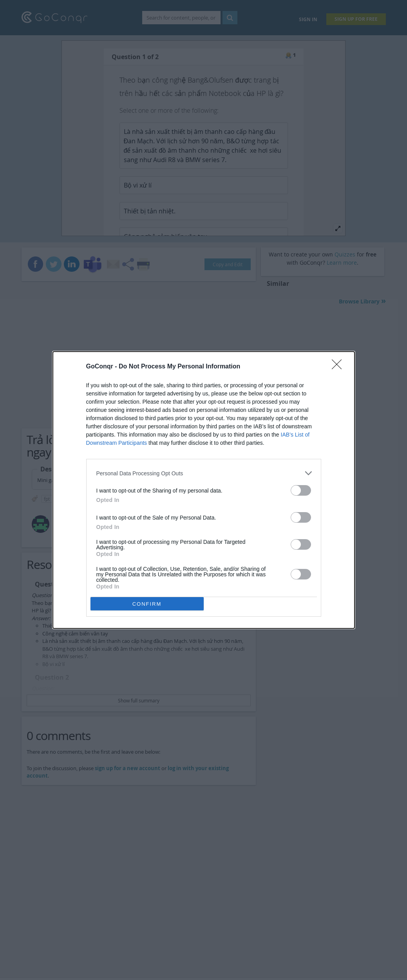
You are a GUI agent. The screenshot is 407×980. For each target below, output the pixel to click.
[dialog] (204, 490)
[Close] (339, 367)
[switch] (301, 490)
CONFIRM (147, 604)
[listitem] (204, 473)
